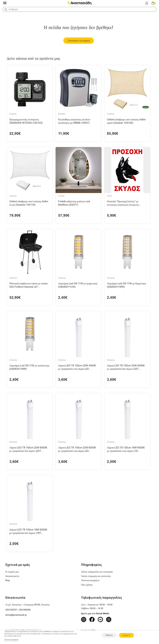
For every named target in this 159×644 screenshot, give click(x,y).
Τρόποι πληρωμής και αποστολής (96, 576)
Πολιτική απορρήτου (90, 580)
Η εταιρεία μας (12, 572)
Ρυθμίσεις (109, 635)
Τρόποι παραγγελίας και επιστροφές (97, 572)
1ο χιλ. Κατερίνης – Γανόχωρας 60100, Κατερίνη (27, 605)
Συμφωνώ (126, 635)
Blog (8, 580)
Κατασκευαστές (12, 576)
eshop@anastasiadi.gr (16, 615)
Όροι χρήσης (87, 585)
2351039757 (11, 610)
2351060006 (25, 610)
